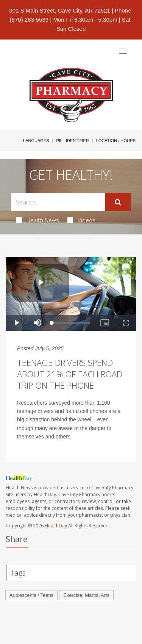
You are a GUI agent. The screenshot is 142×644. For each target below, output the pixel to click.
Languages (36, 141)
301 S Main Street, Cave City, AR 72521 (60, 10)
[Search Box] (58, 202)
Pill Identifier (72, 141)
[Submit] (118, 202)
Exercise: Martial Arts (86, 595)
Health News (38, 220)
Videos (81, 220)
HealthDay (56, 526)
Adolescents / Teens (31, 595)
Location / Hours (116, 141)
